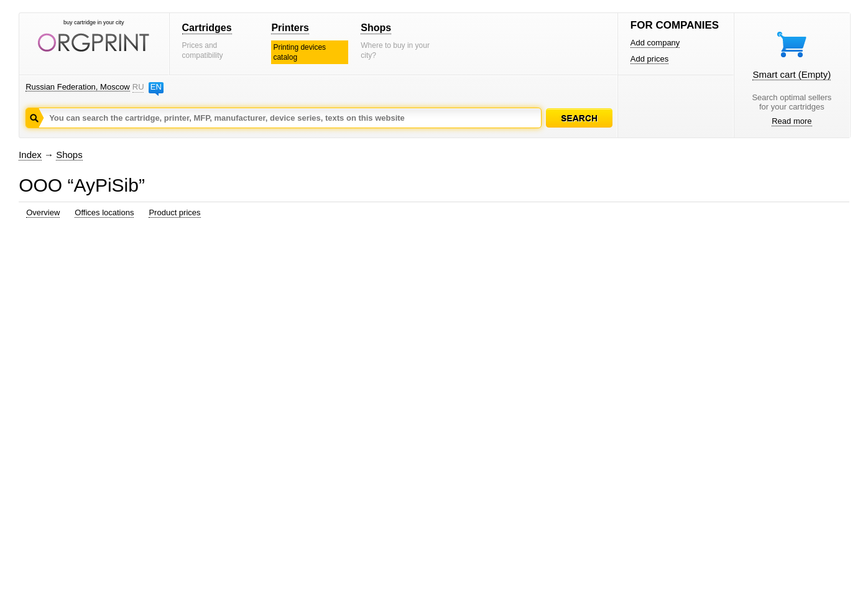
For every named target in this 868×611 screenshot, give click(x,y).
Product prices (174, 212)
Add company (655, 43)
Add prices (649, 59)
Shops (376, 28)
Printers (290, 28)
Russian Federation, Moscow (78, 87)
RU (138, 87)
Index (30, 155)
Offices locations (104, 212)
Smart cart (792, 74)
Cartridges (207, 28)
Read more (792, 121)
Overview (43, 212)
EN (156, 87)
